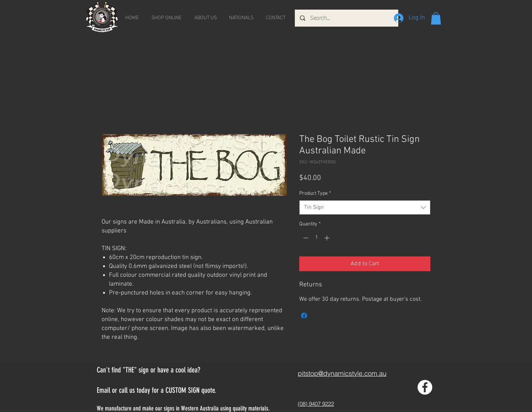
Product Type (315, 193)
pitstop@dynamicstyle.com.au (342, 373)
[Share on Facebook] (304, 316)
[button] (436, 18)
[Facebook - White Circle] (425, 387)
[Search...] (346, 18)
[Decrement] (305, 238)
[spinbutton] (316, 238)
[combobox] (365, 207)
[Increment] (328, 238)
